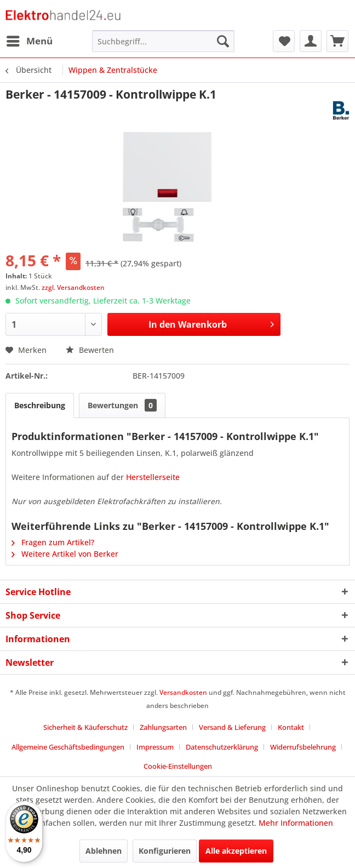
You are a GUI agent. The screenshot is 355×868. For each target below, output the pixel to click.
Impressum (155, 747)
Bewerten (90, 350)
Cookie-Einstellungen (178, 766)
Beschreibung (40, 405)
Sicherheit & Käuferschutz (85, 727)
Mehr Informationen (296, 823)
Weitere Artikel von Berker (65, 554)
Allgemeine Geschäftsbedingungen (68, 747)
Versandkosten (183, 692)
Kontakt (291, 727)
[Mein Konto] (311, 41)
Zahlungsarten (163, 727)
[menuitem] (29, 41)
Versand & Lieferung (232, 727)
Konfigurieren (165, 851)
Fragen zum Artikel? (53, 542)
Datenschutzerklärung (222, 747)
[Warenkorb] (337, 41)
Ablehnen (104, 851)
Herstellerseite (153, 477)
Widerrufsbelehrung (303, 747)
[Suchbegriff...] (163, 41)
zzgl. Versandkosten (73, 287)
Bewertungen (122, 405)
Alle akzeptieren (236, 851)
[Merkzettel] (284, 41)
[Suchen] (223, 41)
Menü (30, 40)
